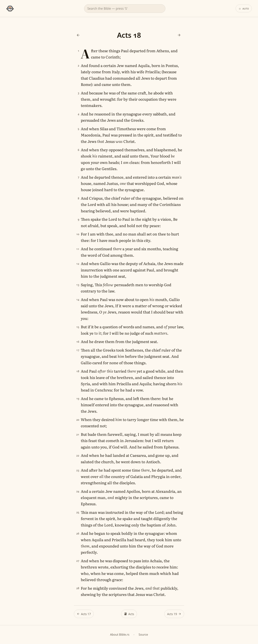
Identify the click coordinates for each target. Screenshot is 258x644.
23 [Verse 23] (78, 470)
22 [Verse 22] (78, 456)
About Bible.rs (120, 634)
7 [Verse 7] (79, 177)
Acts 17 (86, 614)
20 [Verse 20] (78, 420)
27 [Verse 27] (78, 561)
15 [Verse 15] (78, 327)
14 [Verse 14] (78, 300)
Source (143, 634)
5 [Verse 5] (79, 129)
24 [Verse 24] (78, 492)
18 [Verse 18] (78, 371)
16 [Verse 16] (78, 342)
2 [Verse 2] (79, 66)
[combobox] (125, 9)
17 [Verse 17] (78, 350)
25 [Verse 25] (78, 513)
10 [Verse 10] (78, 234)
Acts (131, 614)
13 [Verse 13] (78, 285)
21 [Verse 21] (78, 435)
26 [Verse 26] (78, 534)
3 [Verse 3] (79, 93)
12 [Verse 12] (78, 264)
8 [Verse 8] (79, 198)
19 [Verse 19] (78, 399)
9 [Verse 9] (79, 219)
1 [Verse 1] (79, 51)
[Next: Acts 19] (179, 35)
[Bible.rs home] (10, 9)
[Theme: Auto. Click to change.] (244, 9)
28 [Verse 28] (78, 588)
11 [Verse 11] (78, 249)
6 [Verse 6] (79, 150)
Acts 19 (172, 614)
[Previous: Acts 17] (78, 35)
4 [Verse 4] (79, 114)
